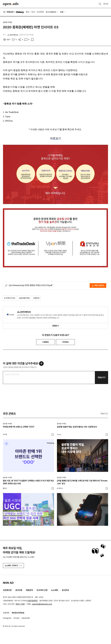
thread (17, 618)
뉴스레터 (55, 590)
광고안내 (65, 590)
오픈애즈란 (7, 590)
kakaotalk (26, 618)
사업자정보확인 (32, 601)
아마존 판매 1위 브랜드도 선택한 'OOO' (19, 427)
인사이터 (40, 12)
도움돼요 (46, 342)
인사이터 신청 (42, 590)
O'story (20, 12)
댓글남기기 (102, 377)
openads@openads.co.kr (42, 604)
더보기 (104, 414)
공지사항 (19, 590)
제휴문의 (29, 590)
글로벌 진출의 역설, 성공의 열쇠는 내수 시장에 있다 (77, 427)
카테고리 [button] (8, 12)
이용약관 (6, 613)
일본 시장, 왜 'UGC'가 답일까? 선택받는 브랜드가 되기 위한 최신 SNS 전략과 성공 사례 (28, 482)
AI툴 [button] (62, 12)
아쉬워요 (65, 342)
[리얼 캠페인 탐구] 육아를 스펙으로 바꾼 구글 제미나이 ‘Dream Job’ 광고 (82, 482)
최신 (28, 12)
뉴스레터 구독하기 (13, 566)
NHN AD (8, 583)
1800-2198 (20, 604)
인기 (33, 12)
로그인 (106, 4)
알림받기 (55, 326)
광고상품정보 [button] (51, 12)
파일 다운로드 (98, 285)
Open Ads (11, 4)
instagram (7, 618)
